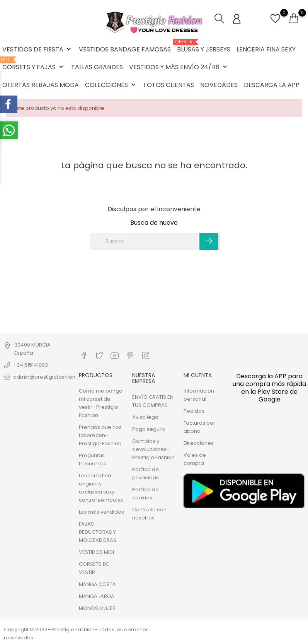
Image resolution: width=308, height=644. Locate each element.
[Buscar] (144, 241)
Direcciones (199, 443)
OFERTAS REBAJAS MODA (41, 85)
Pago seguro (149, 429)
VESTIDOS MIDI (96, 552)
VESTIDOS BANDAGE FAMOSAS (125, 49)
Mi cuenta (198, 375)
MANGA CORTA (97, 584)
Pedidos (194, 411)
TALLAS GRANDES (97, 67)
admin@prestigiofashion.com (51, 377)
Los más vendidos (101, 512)
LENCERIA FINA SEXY (266, 49)
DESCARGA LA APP (272, 85)
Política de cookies (145, 493)
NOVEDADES (219, 85)
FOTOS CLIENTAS (169, 85)
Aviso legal (146, 417)
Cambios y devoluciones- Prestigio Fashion (153, 449)
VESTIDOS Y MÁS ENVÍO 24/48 (179, 67)
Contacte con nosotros (149, 513)
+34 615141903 (31, 365)
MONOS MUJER (97, 608)
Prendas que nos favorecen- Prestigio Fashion (100, 435)
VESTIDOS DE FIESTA (37, 49)
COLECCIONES (111, 85)
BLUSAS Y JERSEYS (204, 46)
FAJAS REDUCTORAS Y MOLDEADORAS (98, 532)
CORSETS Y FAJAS (34, 64)
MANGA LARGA (97, 596)
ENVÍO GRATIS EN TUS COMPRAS (153, 401)
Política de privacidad (146, 473)
